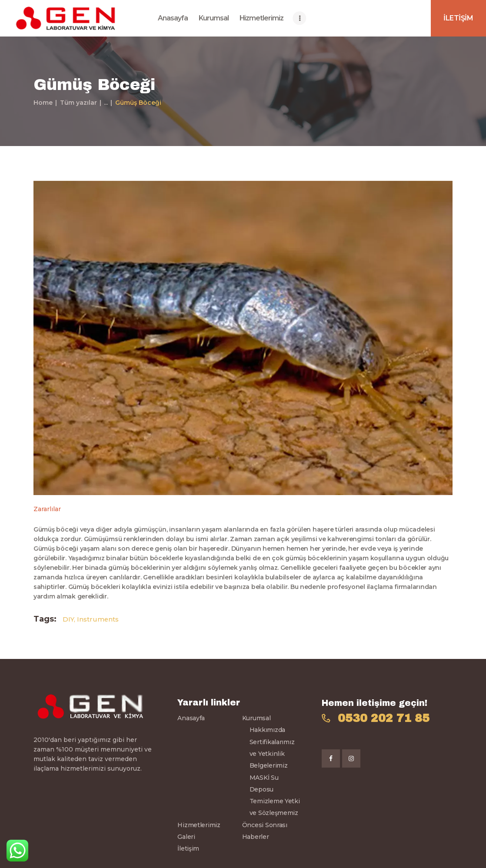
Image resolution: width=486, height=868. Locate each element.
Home (43, 103)
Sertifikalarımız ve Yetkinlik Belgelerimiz (272, 754)
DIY (68, 619)
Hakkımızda (267, 730)
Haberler (256, 837)
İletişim (188, 848)
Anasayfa (191, 718)
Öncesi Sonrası (265, 825)
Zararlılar (47, 509)
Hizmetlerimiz (199, 825)
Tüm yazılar (78, 103)
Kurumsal (256, 718)
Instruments (98, 619)
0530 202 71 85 (384, 718)
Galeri (186, 837)
